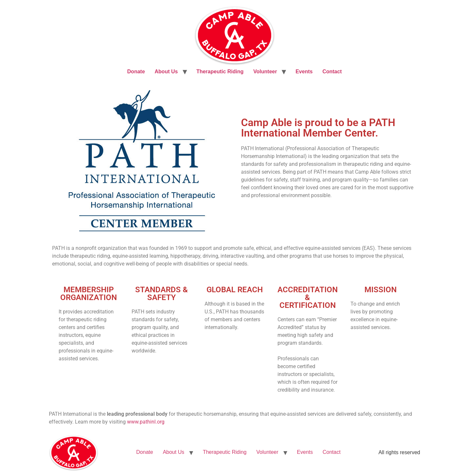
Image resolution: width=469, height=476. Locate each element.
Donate (136, 72)
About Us (166, 72)
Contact (332, 72)
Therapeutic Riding (220, 72)
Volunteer (265, 72)
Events (304, 72)
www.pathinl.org (146, 422)
